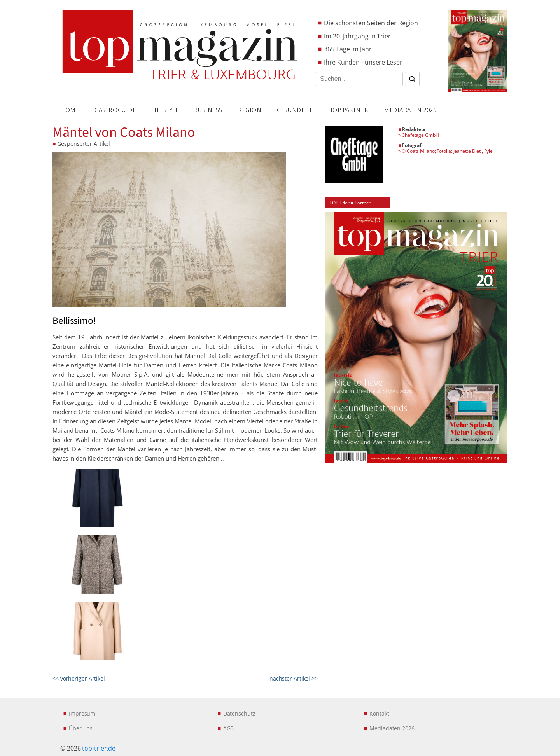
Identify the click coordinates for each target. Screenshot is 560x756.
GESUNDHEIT (296, 110)
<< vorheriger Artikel (79, 678)
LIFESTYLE (165, 110)
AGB (229, 728)
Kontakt (379, 713)
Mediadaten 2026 (410, 110)
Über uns (81, 728)
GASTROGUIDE (115, 110)
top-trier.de (99, 748)
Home (70, 110)
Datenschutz (239, 713)
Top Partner (349, 110)
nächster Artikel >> (294, 678)
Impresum (82, 713)
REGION (250, 110)
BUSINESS (208, 110)
